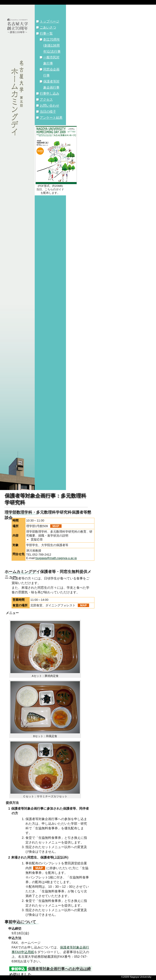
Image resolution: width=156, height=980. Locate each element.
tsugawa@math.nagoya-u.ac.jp (56, 558)
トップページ (50, 21)
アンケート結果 (51, 118)
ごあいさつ (48, 27)
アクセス (46, 99)
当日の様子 (48, 111)
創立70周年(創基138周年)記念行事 (52, 45)
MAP (56, 526)
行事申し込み (50, 93)
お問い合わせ (50, 105)
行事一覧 (46, 33)
